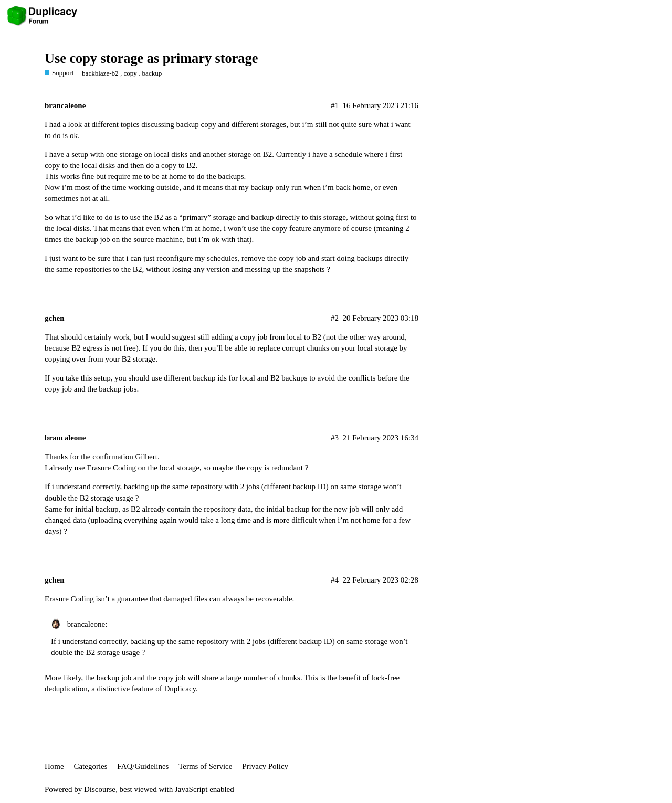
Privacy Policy (265, 766)
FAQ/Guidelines (143, 766)
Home (54, 766)
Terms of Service (205, 766)
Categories (90, 766)
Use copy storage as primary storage (151, 59)
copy (130, 73)
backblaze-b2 (100, 73)
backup (152, 73)
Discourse (100, 789)
